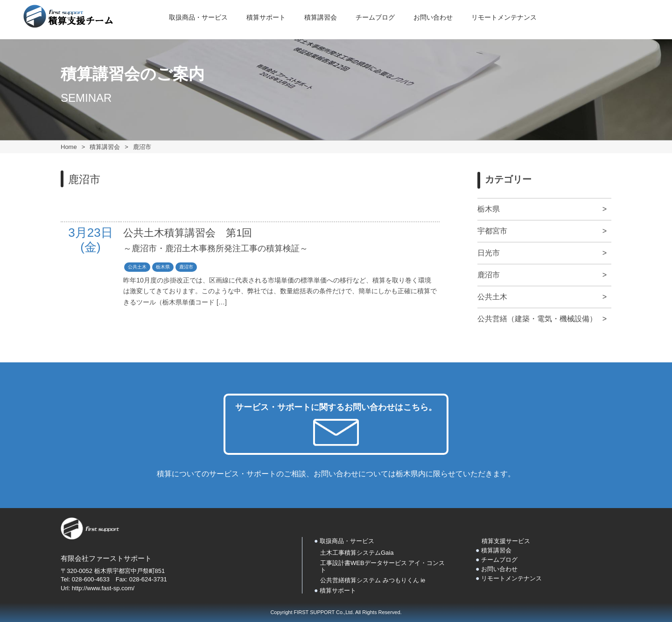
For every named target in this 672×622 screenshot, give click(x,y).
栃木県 (163, 267)
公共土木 (137, 267)
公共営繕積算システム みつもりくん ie (373, 580)
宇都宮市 (492, 231)
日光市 (489, 253)
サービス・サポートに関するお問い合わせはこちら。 (336, 406)
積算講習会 (321, 17)
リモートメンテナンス (504, 17)
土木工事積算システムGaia (357, 553)
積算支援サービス (506, 541)
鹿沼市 (186, 267)
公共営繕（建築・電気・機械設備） (537, 319)
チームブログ (375, 17)
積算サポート (266, 17)
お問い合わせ (433, 17)
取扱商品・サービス (198, 17)
